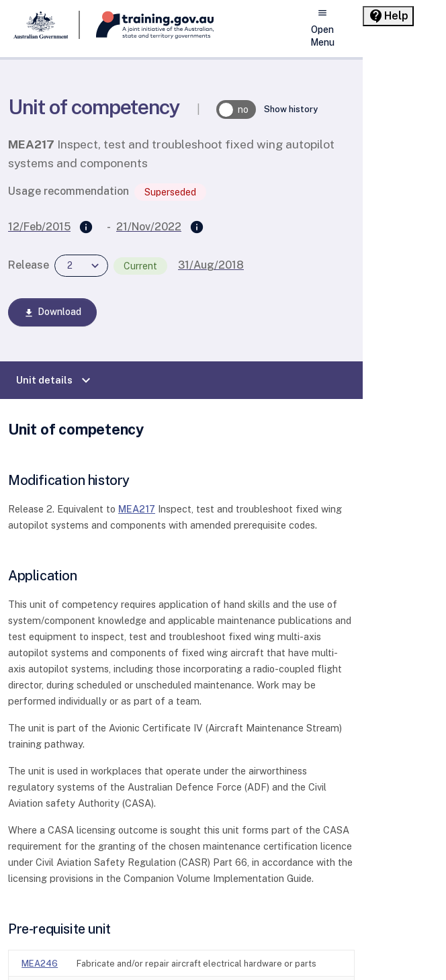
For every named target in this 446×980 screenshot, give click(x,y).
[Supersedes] (86, 228)
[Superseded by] (197, 228)
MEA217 (137, 509)
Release (29, 265)
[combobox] (81, 266)
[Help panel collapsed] (388, 16)
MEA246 (40, 964)
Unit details (55, 380)
